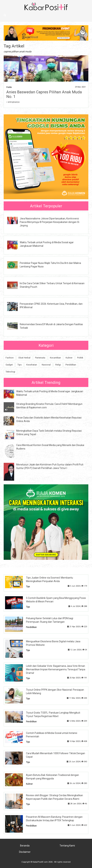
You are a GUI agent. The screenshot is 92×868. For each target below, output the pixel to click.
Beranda (25, 846)
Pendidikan (71, 365)
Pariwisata (40, 358)
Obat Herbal (24, 358)
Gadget (9, 365)
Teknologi (10, 372)
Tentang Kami (67, 846)
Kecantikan (55, 358)
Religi (58, 365)
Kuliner (69, 358)
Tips (20, 365)
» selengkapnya (13, 102)
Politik (9, 87)
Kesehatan (32, 365)
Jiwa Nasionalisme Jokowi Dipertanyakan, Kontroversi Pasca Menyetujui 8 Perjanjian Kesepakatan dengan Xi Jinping (49, 222)
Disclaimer (25, 852)
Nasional (46, 365)
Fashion (10, 358)
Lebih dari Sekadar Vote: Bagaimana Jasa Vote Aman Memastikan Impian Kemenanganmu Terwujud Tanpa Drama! (56, 669)
